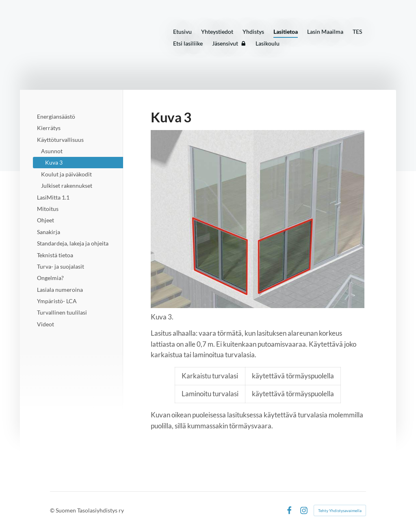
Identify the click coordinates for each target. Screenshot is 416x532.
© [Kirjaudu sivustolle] (53, 510)
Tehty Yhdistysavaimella (340, 510)
